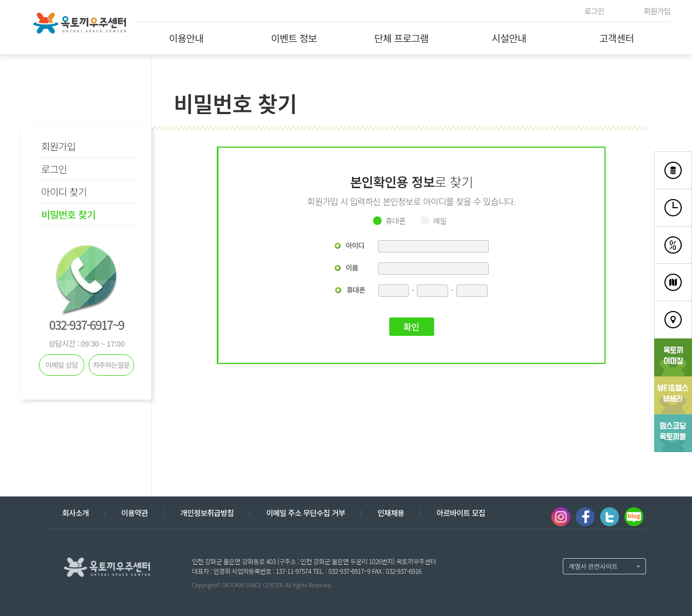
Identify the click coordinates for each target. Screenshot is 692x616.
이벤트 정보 (294, 38)
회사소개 (75, 513)
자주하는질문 (112, 365)
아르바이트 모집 (461, 513)
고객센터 (616, 38)
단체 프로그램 (401, 38)
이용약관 (134, 513)
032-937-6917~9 (86, 324)
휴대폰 (395, 221)
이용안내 (186, 38)
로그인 (594, 11)
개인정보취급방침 (207, 513)
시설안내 (509, 38)
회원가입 (657, 11)
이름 (352, 267)
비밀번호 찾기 (68, 214)
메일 (440, 221)
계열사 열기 (604, 566)
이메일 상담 (62, 365)
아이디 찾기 (64, 191)
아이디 (355, 245)
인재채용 (391, 513)
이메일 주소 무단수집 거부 (305, 513)
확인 (411, 327)
